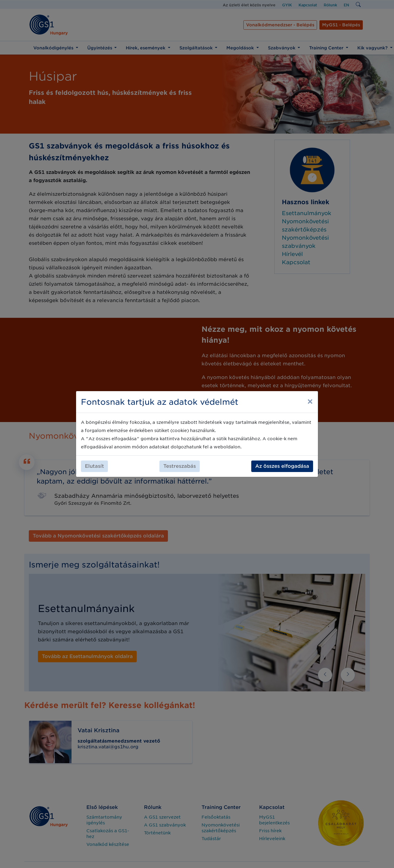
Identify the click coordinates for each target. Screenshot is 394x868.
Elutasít (94, 466)
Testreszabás (180, 466)
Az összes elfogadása (282, 466)
